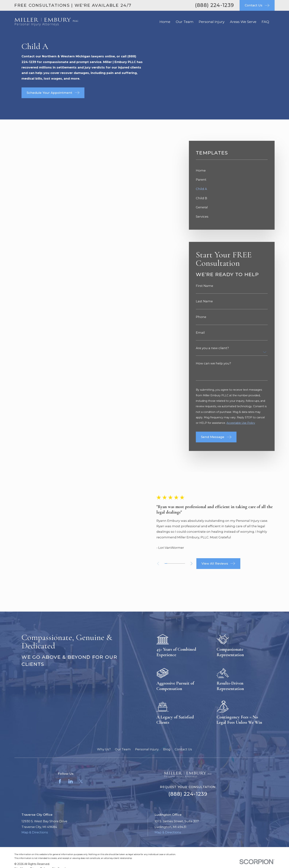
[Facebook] (60, 739)
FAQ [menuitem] (265, 22)
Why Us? (104, 706)
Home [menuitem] (165, 22)
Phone (201, 317)
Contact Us (183, 706)
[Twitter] (81, 739)
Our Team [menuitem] (185, 22)
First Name (204, 286)
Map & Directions (35, 790)
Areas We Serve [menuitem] (243, 22)
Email (200, 333)
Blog (167, 706)
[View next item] (192, 542)
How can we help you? (213, 363)
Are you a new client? (212, 348)
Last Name (204, 301)
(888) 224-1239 (215, 5)
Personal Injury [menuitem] (212, 22)
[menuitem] (232, 171)
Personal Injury (147, 706)
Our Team (123, 706)
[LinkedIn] (71, 739)
